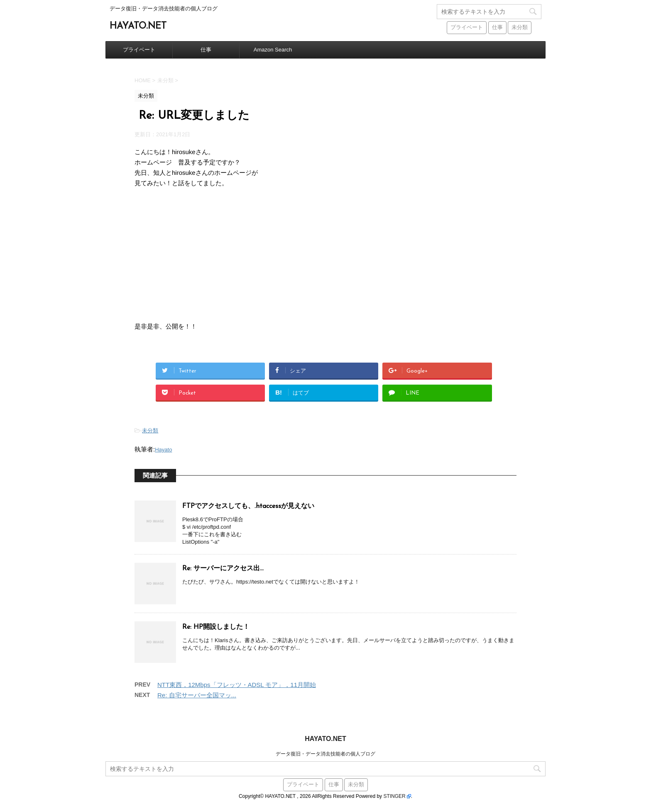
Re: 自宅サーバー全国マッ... (197, 695)
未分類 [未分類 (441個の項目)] (520, 28)
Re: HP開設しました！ (216, 627)
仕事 (206, 50)
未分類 (150, 431)
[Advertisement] (325, 255)
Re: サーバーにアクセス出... (223, 569)
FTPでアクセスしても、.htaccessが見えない (248, 506)
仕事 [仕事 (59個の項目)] (497, 28)
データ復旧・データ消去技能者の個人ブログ (325, 754)
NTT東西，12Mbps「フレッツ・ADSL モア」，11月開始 (237, 685)
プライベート (139, 50)
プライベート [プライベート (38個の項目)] (467, 28)
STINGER (394, 796)
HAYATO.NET (138, 26)
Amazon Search (273, 50)
